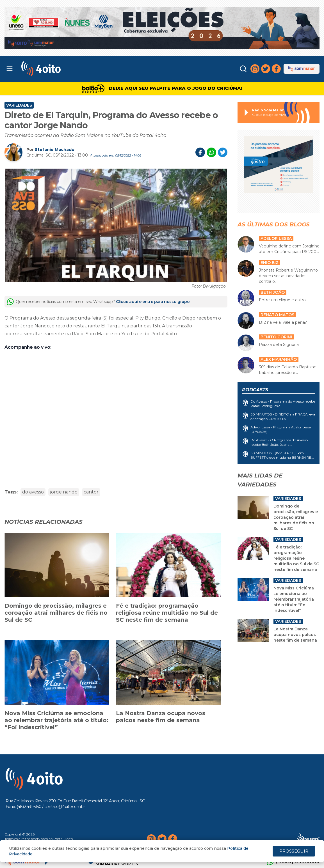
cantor (91, 492)
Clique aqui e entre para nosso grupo (153, 302)
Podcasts (255, 390)
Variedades (19, 105)
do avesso (33, 492)
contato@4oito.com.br (65, 807)
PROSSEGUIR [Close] (294, 851)
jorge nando (64, 492)
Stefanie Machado (55, 150)
